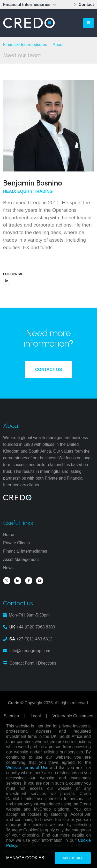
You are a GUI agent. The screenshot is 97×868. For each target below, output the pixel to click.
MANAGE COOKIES (25, 858)
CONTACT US (49, 370)
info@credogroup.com (30, 651)
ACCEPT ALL (73, 858)
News (8, 568)
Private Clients (16, 543)
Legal (36, 716)
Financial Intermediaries (25, 45)
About (58, 45)
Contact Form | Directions (33, 663)
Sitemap (12, 716)
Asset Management (21, 559)
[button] (31, 5)
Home (9, 535)
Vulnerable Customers (73, 716)
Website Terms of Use (27, 768)
